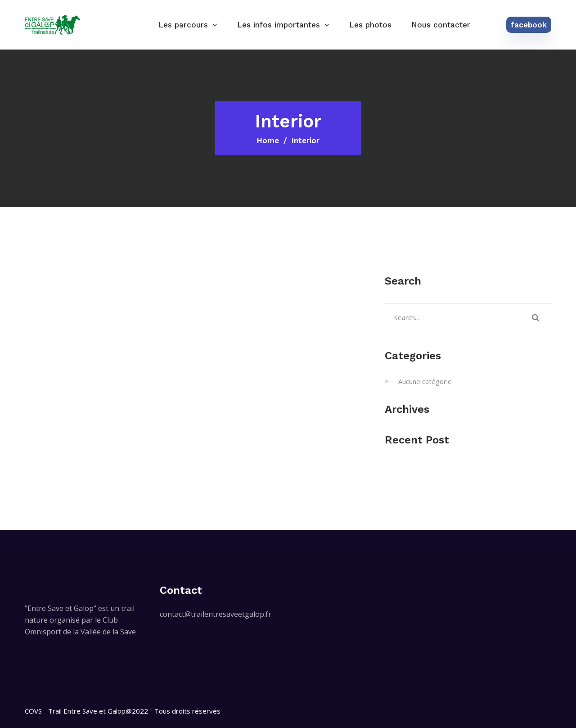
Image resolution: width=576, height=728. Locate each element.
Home (268, 140)
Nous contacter (441, 25)
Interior (306, 140)
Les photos (370, 25)
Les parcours (183, 25)
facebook (529, 25)
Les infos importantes (279, 25)
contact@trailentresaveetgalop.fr (216, 614)
